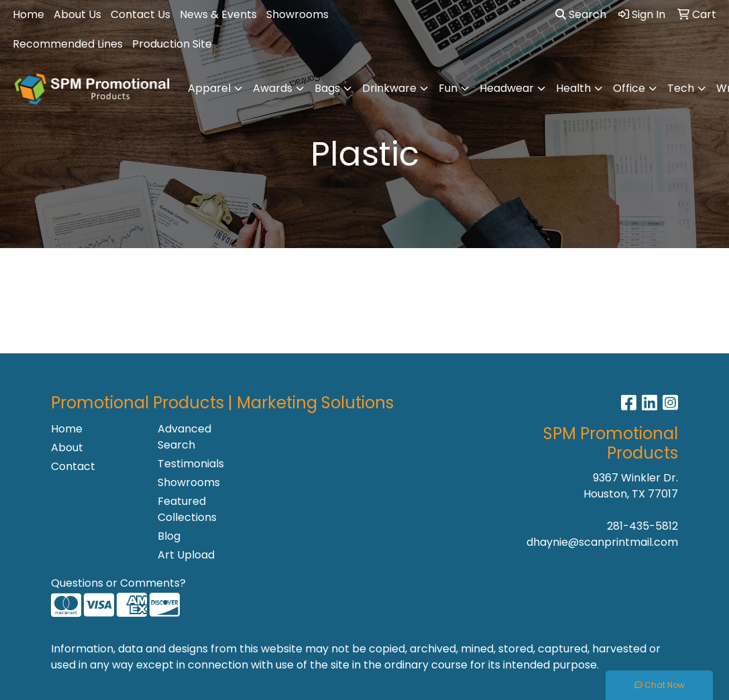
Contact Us (141, 14)
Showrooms (297, 14)
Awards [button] (273, 88)
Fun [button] (448, 88)
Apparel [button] (209, 88)
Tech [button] (681, 88)
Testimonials (191, 464)
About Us (77, 14)
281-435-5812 (642, 526)
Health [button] (573, 88)
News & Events (218, 14)
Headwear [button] (507, 88)
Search (581, 14)
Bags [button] (327, 88)
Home (29, 14)
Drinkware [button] (389, 88)
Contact (73, 466)
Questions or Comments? (118, 583)
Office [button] (629, 88)
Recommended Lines (68, 44)
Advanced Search (184, 437)
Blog (169, 536)
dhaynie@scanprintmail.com (602, 542)
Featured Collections (187, 509)
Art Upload (186, 555)
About (67, 448)
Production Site (172, 44)
